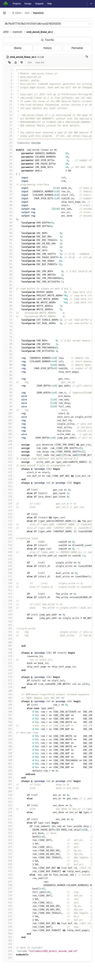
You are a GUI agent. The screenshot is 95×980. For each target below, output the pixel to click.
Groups (28, 4)
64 (9, 288)
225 (9, 847)
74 (9, 323)
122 (9, 490)
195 (9, 743)
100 (9, 413)
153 (9, 597)
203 (9, 771)
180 (9, 691)
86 (9, 365)
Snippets (39, 4)
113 (9, 458)
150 (9, 587)
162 (9, 628)
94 (9, 392)
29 (9, 167)
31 (9, 174)
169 (9, 653)
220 (9, 829)
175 (9, 673)
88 (9, 372)
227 (9, 854)
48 (9, 233)
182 (9, 698)
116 (9, 469)
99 (9, 410)
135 (9, 535)
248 (9, 927)
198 (9, 753)
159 (9, 618)
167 (9, 646)
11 (9, 105)
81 (9, 347)
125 (9, 500)
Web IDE (40, 63)
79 (9, 340)
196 (9, 746)
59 (9, 271)
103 (9, 424)
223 (9, 840)
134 (9, 531)
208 (9, 788)
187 (9, 715)
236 (9, 885)
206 (9, 781)
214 (9, 809)
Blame (18, 48)
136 (9, 538)
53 (9, 250)
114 (9, 462)
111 (9, 451)
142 (9, 559)
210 (9, 795)
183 (9, 701)
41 (9, 209)
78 (9, 337)
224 (9, 843)
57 (9, 264)
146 (9, 573)
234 (9, 878)
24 (9, 150)
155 (9, 604)
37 (9, 195)
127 (9, 507)
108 (9, 441)
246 (9, 920)
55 (9, 257)
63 (9, 285)
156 (9, 607)
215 (9, 812)
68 (9, 302)
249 (9, 930)
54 (9, 254)
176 (9, 677)
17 (9, 125)
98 (9, 406)
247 (9, 923)
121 (9, 486)
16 (9, 122)
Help (50, 4)
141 (9, 555)
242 (9, 906)
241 (9, 902)
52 (9, 247)
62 (9, 281)
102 (9, 420)
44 (9, 219)
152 (9, 594)
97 (9, 403)
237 (9, 888)
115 (9, 465)
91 (9, 382)
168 (9, 649)
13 (9, 111)
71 (9, 313)
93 (9, 389)
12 (9, 108)
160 (9, 621)
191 (9, 729)
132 (9, 524)
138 (9, 545)
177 (9, 680)
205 (9, 777)
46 (9, 226)
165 (9, 639)
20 (9, 136)
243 (9, 909)
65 (9, 292)
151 (9, 590)
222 (9, 836)
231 (9, 868)
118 (9, 476)
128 (9, 510)
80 (9, 344)
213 (9, 805)
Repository (38, 13)
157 (9, 611)
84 (9, 358)
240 (9, 899)
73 (9, 320)
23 (9, 146)
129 (9, 514)
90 (9, 379)
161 (9, 625)
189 (9, 722)
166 (9, 642)
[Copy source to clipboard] (9, 63)
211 (9, 798)
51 (9, 243)
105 (9, 431)
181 (9, 694)
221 (9, 833)
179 (9, 687)
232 (9, 871)
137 (9, 542)
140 (9, 552)
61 (9, 278)
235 (9, 882)
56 (9, 261)
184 (9, 705)
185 (9, 708)
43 (9, 216)
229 (9, 861)
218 (9, 823)
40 (9, 205)
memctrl (17, 32)
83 (9, 354)
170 (9, 656)
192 (9, 732)
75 (9, 327)
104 (9, 427)
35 (9, 188)
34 (9, 184)
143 (9, 562)
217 (9, 819)
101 (9, 417)
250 (9, 934)
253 (9, 944)
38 (9, 198)
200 (9, 760)
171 (9, 660)
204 (9, 774)
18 (9, 129)
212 (9, 802)
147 (9, 576)
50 (9, 240)
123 (9, 493)
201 (9, 764)
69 (9, 306)
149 (9, 583)
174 (9, 670)
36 (9, 191)
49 (9, 236)
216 (9, 816)
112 (9, 455)
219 (9, 826)
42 (9, 212)
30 (9, 170)
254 (9, 947)
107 (9, 438)
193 (9, 736)
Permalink (77, 48)
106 (9, 434)
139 (9, 549)
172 (9, 663)
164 (9, 635)
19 (9, 132)
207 (9, 784)
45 (9, 222)
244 (9, 913)
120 (9, 483)
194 (9, 739)
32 (9, 177)
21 (9, 139)
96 (9, 399)
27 (9, 160)
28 (9, 163)
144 (9, 566)
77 (9, 333)
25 (9, 153)
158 (9, 614)
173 (9, 666)
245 (9, 916)
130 (9, 517)
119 (9, 479)
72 (9, 316)
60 (9, 274)
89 (9, 375)
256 (9, 954)
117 (9, 472)
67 (9, 299)
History (48, 48)
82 (9, 351)
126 (9, 503)
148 (9, 580)
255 (9, 951)
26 (9, 157)
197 (9, 750)
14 (9, 115)
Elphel (16, 13)
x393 (6, 32)
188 (9, 718)
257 (9, 958)
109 (9, 444)
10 (9, 101)
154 (9, 601)
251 (9, 937)
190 (9, 725)
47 (9, 229)
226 (9, 850)
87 (9, 368)
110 (9, 448)
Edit (30, 63)
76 (9, 330)
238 (9, 892)
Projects (17, 4)
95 (9, 396)
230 (9, 864)
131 (9, 521)
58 (9, 268)
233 (9, 875)
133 (9, 528)
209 (9, 791)
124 (9, 496)
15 (9, 118)
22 (9, 143)
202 (9, 767)
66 (9, 295)
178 (9, 684)
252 (9, 940)
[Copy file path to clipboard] (87, 57)
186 (9, 712)
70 (9, 309)
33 (9, 181)
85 (9, 361)
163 (9, 632)
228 (9, 857)
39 (9, 202)
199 (9, 757)
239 (9, 895)
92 (9, 385)
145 (9, 569)
